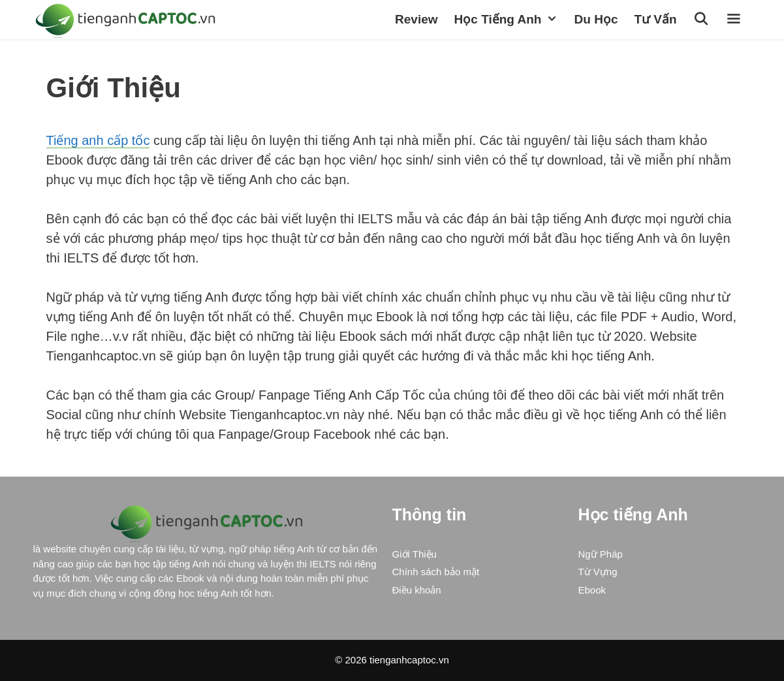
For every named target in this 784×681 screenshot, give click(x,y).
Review (416, 19)
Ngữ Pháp (601, 554)
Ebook (592, 590)
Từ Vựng (598, 572)
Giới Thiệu (415, 554)
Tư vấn (655, 19)
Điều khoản (417, 590)
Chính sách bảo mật (436, 572)
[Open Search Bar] (703, 20)
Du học (596, 19)
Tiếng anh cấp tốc (98, 140)
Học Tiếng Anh (511, 20)
